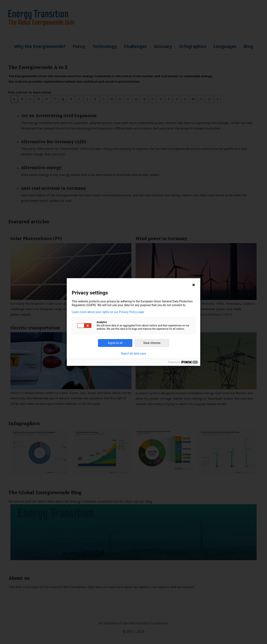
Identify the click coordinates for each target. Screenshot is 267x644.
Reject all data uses (134, 354)
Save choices (152, 343)
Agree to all (115, 343)
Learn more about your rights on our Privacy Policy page (108, 312)
